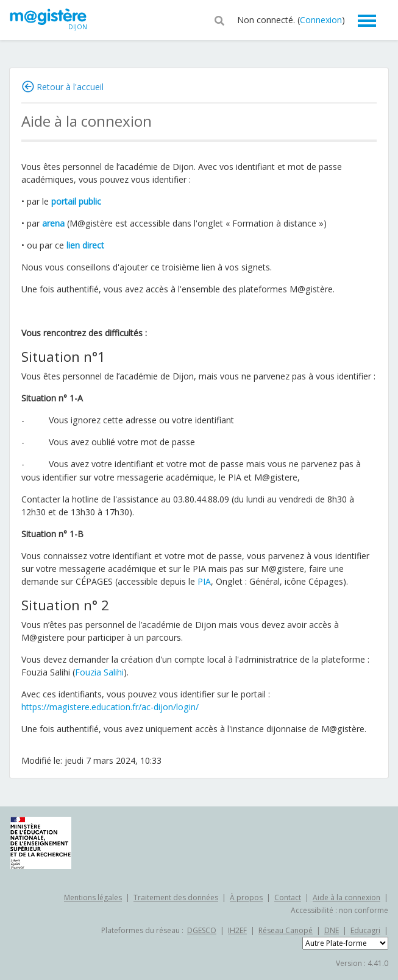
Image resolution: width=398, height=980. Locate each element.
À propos (246, 897)
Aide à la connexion (346, 897)
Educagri (365, 930)
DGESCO (202, 930)
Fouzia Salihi (99, 672)
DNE (332, 930)
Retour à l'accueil (70, 87)
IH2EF (237, 930)
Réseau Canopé (286, 930)
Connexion (321, 20)
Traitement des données (176, 897)
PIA (204, 581)
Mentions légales (93, 897)
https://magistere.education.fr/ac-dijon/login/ (110, 707)
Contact (288, 897)
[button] (219, 19)
